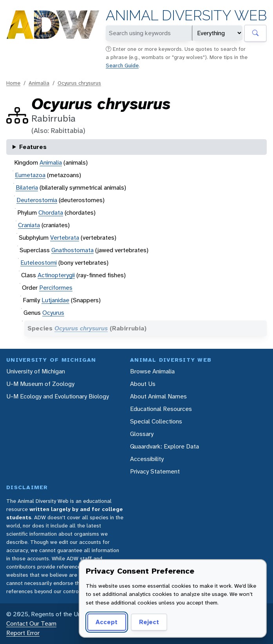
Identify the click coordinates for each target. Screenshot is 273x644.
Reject (149, 622)
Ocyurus (53, 313)
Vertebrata (65, 238)
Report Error (23, 633)
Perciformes (56, 288)
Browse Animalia (152, 371)
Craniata (29, 225)
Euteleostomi (39, 263)
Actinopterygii (56, 275)
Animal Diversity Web (186, 15)
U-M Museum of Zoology (40, 384)
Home (13, 83)
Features (33, 147)
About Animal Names (158, 396)
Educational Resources (161, 409)
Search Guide (122, 65)
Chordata (51, 213)
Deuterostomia (37, 200)
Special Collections (156, 421)
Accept (107, 622)
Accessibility (147, 459)
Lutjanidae (55, 300)
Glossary (142, 434)
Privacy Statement (155, 471)
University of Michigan (36, 371)
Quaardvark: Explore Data (165, 446)
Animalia (39, 83)
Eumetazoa (30, 175)
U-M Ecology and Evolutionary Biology (58, 396)
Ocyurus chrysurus (79, 83)
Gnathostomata (72, 250)
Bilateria (27, 187)
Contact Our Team (31, 623)
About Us (143, 384)
